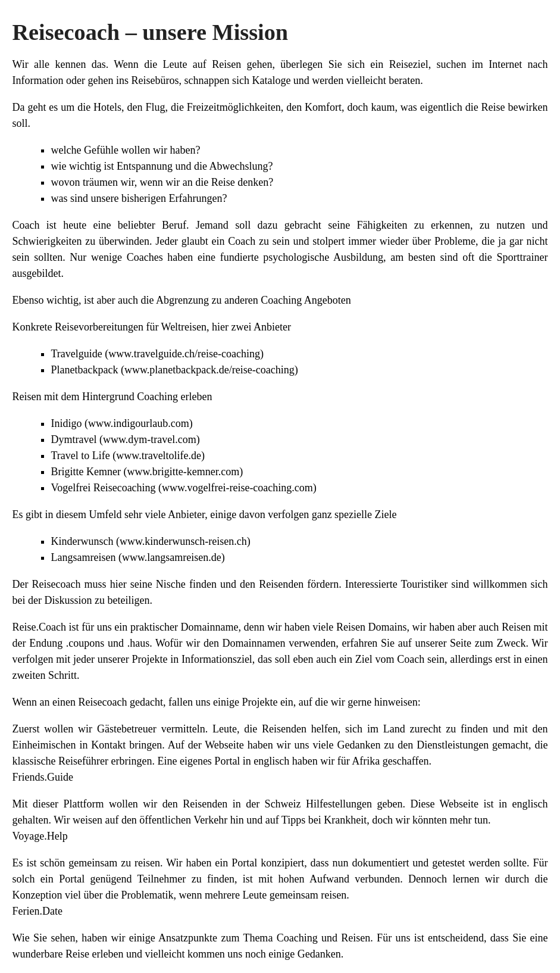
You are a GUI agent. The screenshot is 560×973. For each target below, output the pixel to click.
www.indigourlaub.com (139, 423)
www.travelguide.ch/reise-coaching (184, 354)
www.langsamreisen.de (172, 557)
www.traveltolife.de (159, 456)
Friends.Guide (43, 777)
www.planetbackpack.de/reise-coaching (209, 370)
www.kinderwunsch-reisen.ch (183, 541)
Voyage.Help (40, 836)
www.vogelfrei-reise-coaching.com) (239, 488)
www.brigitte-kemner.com (183, 472)
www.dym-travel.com (150, 439)
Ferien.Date (37, 911)
